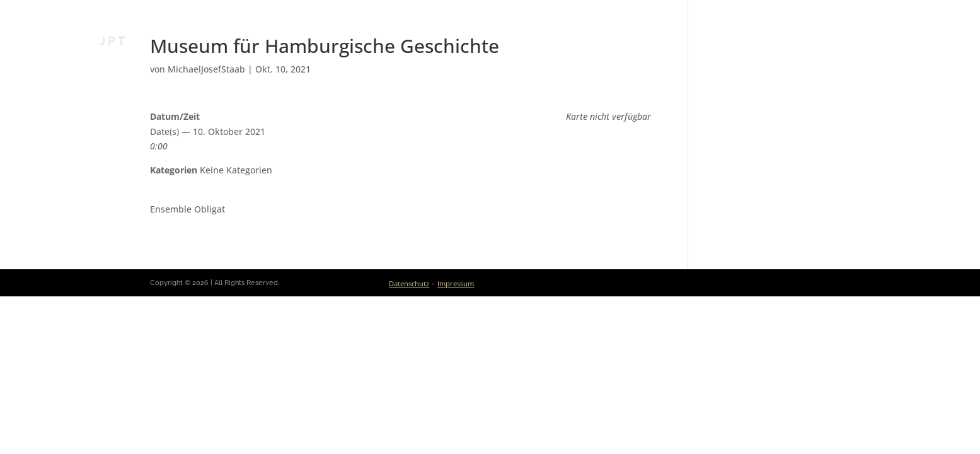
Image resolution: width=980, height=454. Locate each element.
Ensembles (735, 41)
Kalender (669, 41)
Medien (794, 41)
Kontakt (861, 41)
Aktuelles (603, 41)
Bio (555, 41)
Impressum (456, 283)
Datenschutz (409, 283)
